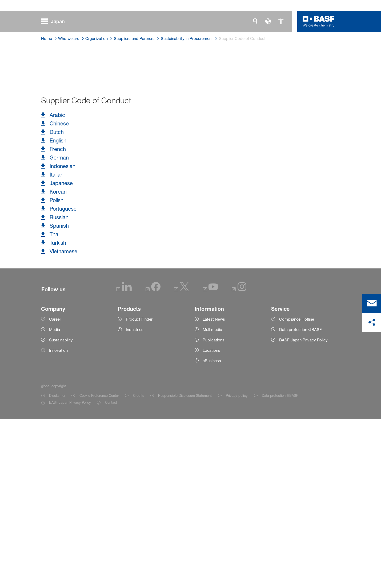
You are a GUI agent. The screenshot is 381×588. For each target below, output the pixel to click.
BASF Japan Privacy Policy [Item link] (70, 572)
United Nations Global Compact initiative (185, 175)
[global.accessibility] (281, 21)
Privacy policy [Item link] (237, 565)
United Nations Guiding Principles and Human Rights (112, 185)
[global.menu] (55, 21)
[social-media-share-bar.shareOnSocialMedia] (372, 322)
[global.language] (268, 21)
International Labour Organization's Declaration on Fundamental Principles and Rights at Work (161, 194)
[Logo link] (319, 21)
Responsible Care (127, 203)
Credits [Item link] (139, 565)
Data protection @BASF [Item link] (280, 565)
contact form (173, 235)
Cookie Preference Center (99, 565)
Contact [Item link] (111, 572)
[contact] (372, 303)
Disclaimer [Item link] (57, 565)
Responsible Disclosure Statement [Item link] (185, 565)
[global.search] (255, 21)
